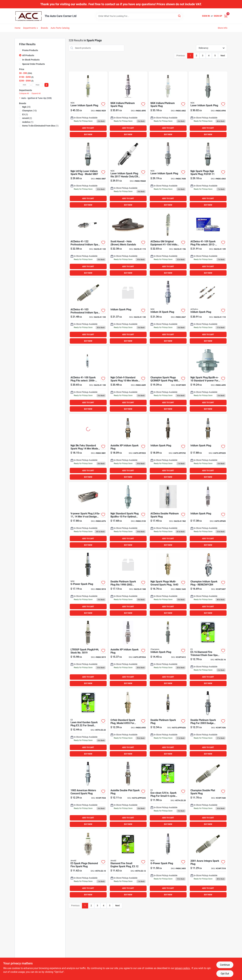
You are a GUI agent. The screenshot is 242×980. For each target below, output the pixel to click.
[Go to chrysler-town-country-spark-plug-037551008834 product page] (208, 793)
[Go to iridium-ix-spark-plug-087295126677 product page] (168, 311)
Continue (225, 965)
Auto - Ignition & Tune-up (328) (37, 98)
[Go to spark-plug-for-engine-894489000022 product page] (88, 723)
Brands (44, 28)
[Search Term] (139, 16)
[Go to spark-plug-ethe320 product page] (168, 793)
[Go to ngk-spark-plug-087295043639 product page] (208, 174)
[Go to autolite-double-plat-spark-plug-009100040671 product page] (128, 793)
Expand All (36, 93)
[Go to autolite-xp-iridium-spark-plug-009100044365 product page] (128, 653)
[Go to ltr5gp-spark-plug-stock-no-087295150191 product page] (88, 653)
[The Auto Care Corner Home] (29, 16)
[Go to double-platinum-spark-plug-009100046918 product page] (168, 723)
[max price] (38, 85)
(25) (26, 107)
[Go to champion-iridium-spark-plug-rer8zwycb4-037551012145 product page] (208, 583)
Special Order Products (33, 64)
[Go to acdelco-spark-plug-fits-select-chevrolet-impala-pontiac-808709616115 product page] (88, 379)
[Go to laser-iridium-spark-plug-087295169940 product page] (208, 105)
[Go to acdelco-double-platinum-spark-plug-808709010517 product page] (168, 515)
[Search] (180, 16)
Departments (30, 28)
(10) (29, 111)
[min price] (25, 85)
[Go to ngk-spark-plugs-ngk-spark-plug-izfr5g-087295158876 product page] (88, 174)
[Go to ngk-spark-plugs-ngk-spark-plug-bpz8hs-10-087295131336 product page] (128, 515)
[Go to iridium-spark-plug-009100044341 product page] (128, 447)
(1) (28, 122)
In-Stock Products (31, 60)
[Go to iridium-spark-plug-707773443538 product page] (208, 311)
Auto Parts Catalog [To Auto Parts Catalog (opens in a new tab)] (60, 28)
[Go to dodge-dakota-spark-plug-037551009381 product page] (208, 723)
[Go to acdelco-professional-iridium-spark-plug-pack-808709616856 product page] (88, 243)
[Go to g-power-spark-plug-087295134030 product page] (168, 864)
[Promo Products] (20, 50)
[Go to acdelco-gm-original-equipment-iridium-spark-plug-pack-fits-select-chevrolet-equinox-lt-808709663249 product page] (168, 243)
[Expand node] (20, 98)
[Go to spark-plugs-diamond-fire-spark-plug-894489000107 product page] (88, 864)
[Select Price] (46, 85)
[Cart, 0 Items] (226, 16)
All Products (28, 55)
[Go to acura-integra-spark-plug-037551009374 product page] (208, 864)
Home (18, 28)
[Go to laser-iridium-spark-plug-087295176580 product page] (168, 174)
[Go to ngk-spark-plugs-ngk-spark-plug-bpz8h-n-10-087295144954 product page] (208, 379)
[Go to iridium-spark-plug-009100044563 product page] (208, 515)
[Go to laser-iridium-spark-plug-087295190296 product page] (88, 105)
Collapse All (24, 93)
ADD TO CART (88, 128)
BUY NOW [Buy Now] (88, 134)
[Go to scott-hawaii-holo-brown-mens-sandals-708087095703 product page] (128, 243)
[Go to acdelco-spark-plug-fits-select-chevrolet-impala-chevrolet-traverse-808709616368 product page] (208, 243)
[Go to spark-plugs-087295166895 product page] (128, 379)
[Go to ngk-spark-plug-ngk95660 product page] (128, 174)
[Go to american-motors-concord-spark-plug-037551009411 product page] (88, 793)
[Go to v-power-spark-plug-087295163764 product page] (88, 515)
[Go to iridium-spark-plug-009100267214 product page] (168, 447)
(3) (25, 114)
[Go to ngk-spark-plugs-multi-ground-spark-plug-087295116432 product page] (168, 583)
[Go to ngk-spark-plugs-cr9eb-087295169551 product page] (128, 723)
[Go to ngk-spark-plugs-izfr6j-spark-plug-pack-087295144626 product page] (168, 105)
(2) (27, 118)
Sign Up (218, 16)
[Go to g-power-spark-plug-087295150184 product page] (88, 583)
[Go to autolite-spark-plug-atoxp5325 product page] (208, 447)
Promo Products (30, 50)
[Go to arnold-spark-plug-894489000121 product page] (128, 864)
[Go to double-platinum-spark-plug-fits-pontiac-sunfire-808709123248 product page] (128, 583)
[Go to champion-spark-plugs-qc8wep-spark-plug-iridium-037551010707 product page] (168, 379)
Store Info (223, 28)
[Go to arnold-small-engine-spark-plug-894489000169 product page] (208, 653)
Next (223, 56)
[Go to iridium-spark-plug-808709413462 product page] (128, 311)
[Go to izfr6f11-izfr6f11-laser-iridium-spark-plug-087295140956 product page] (128, 105)
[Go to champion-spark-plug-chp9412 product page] (168, 653)
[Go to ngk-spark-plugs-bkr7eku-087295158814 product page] (88, 447)
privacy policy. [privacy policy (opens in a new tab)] (183, 968)
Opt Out (225, 974)
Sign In (206, 16)
